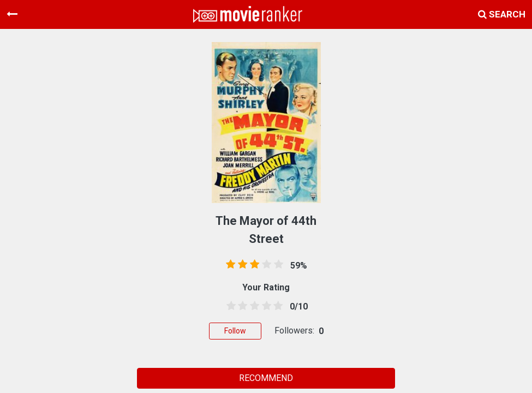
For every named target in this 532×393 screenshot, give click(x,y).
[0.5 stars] (229, 306)
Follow (235, 331)
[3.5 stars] (265, 306)
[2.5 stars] (253, 306)
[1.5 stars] (241, 306)
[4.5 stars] (276, 306)
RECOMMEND (266, 378)
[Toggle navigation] (12, 14)
